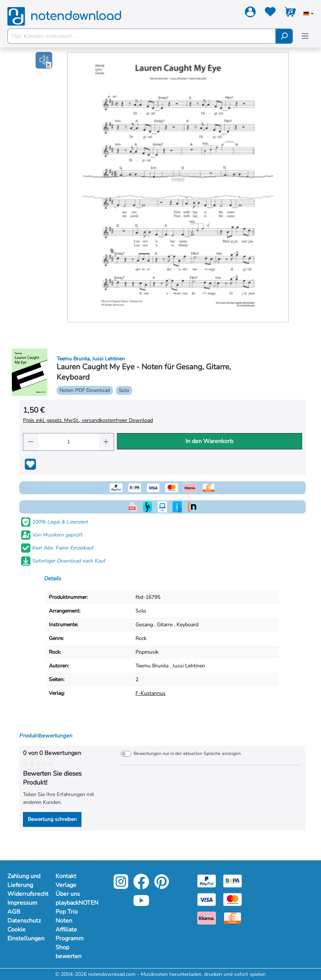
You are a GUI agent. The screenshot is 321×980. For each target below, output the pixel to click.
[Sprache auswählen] (308, 14)
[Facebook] (141, 887)
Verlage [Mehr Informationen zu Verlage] (66, 885)
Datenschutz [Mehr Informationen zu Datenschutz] (24, 921)
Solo (141, 611)
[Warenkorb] (290, 13)
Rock (141, 638)
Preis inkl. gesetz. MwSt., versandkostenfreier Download (88, 420)
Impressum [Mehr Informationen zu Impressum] (22, 903)
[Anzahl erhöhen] (106, 442)
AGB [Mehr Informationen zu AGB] (14, 912)
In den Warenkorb (209, 441)
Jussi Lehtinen (189, 666)
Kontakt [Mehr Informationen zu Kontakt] (66, 876)
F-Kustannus (151, 693)
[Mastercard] (233, 899)
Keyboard (188, 625)
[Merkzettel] (270, 13)
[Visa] (207, 899)
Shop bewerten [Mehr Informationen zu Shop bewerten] (68, 952)
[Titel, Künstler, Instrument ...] (142, 36)
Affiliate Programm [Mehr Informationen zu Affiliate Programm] (70, 934)
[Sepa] (233, 880)
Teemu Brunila (152, 666)
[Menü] (305, 36)
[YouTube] (141, 906)
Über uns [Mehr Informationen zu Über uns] (68, 894)
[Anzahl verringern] (31, 442)
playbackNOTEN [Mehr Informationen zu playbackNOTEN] (72, 903)
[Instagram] (121, 887)
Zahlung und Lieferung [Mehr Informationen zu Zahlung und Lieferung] (24, 881)
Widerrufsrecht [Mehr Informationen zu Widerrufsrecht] (24, 894)
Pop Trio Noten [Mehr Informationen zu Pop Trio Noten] (67, 916)
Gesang (144, 625)
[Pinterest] (162, 887)
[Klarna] (207, 918)
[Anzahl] (68, 442)
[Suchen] (284, 36)
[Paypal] (207, 880)
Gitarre (165, 625)
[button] (44, 60)
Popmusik (147, 652)
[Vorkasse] (233, 918)
